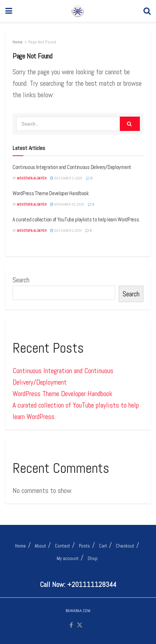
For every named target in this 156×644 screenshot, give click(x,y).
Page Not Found (42, 42)
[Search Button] (147, 11)
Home (18, 42)
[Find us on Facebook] (71, 625)
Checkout (125, 546)
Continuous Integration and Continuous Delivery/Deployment (72, 167)
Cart (103, 546)
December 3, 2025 (66, 178)
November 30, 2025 (67, 204)
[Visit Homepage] (78, 11)
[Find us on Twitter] (80, 625)
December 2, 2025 (66, 231)
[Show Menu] (9, 11)
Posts (84, 546)
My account (68, 558)
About (40, 546)
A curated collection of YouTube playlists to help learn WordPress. (76, 219)
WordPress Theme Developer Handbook (51, 193)
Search (21, 280)
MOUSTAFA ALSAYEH (32, 178)
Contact (62, 546)
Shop (93, 558)
